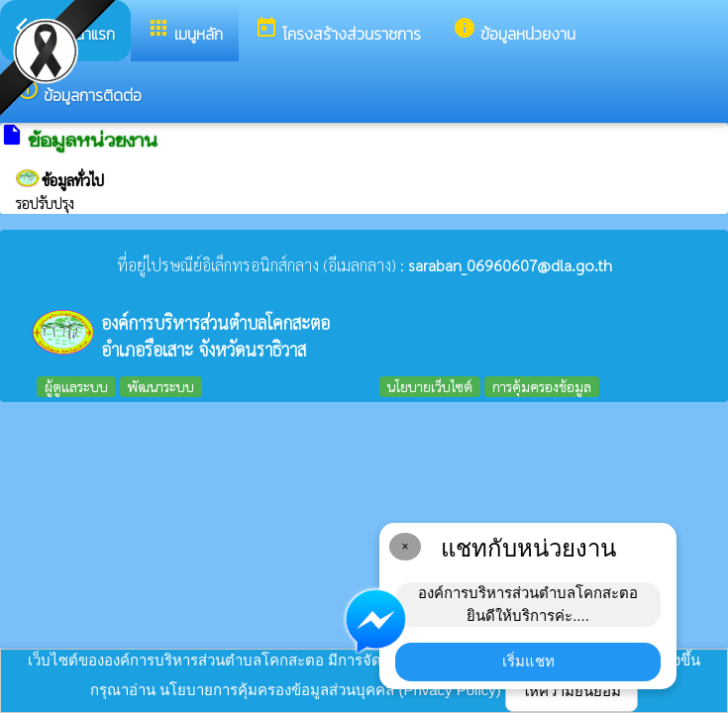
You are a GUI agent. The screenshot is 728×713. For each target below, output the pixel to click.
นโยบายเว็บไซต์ (430, 386)
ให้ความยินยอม (572, 691)
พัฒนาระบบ (161, 386)
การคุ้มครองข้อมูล (542, 386)
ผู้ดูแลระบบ (76, 386)
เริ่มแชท (528, 661)
